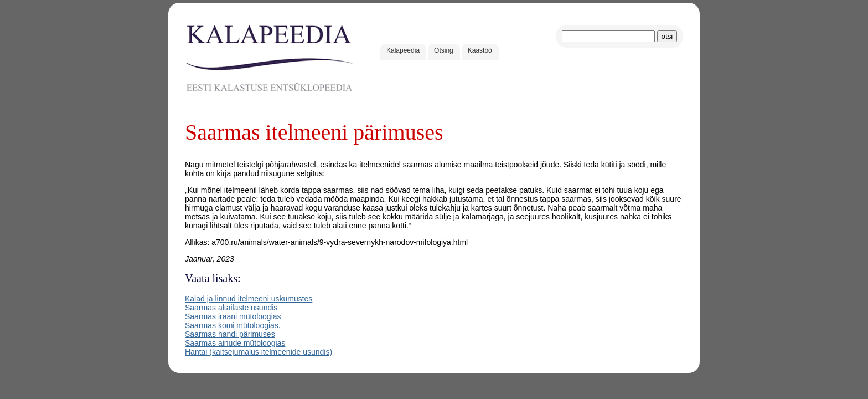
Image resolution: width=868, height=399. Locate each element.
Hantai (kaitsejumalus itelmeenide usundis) (259, 352)
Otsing (444, 50)
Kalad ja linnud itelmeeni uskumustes (249, 299)
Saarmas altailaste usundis (231, 308)
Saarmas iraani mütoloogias (233, 316)
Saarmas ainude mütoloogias (235, 343)
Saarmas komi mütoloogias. (233, 325)
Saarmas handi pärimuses (230, 334)
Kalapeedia (403, 50)
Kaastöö (480, 50)
